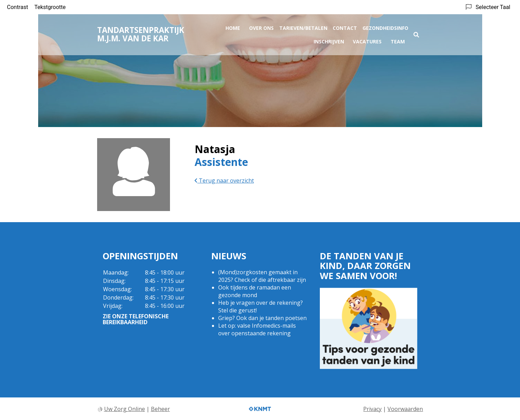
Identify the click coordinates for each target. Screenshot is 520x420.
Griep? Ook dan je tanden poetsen (262, 318)
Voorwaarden (405, 409)
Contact (345, 27)
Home (233, 27)
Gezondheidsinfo (385, 27)
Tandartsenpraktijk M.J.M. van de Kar (141, 33)
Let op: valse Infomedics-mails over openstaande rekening (257, 329)
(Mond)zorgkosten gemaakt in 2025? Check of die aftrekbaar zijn (262, 276)
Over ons (261, 27)
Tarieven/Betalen (303, 27)
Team (398, 40)
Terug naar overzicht (224, 180)
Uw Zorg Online (125, 409)
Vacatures (367, 40)
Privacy (372, 409)
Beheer (160, 409)
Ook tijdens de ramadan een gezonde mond (255, 291)
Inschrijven (329, 40)
